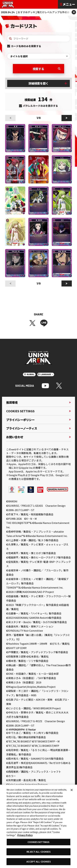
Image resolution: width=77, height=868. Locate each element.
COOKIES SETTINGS (38, 842)
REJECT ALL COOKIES (38, 852)
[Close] (72, 790)
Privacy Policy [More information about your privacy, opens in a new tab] (25, 835)
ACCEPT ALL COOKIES (38, 862)
